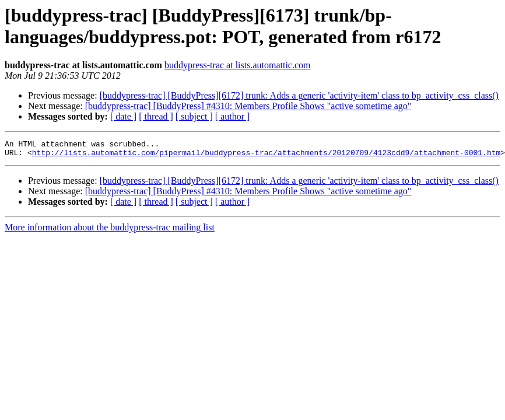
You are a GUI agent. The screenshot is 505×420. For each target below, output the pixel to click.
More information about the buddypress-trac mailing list (110, 231)
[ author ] (233, 116)
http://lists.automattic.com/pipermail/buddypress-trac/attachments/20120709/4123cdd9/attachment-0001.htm (266, 156)
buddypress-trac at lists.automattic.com (238, 65)
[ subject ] (194, 116)
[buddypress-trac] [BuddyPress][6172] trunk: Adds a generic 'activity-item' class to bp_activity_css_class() (299, 95)
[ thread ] (156, 116)
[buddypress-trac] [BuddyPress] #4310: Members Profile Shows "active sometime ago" (248, 106)
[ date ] (123, 116)
